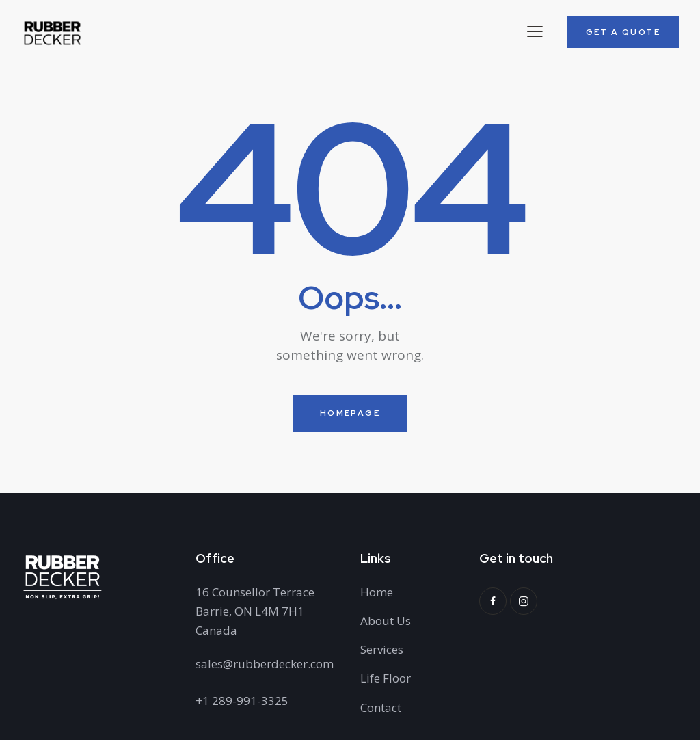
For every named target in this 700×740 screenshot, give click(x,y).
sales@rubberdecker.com (265, 664)
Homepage (350, 413)
